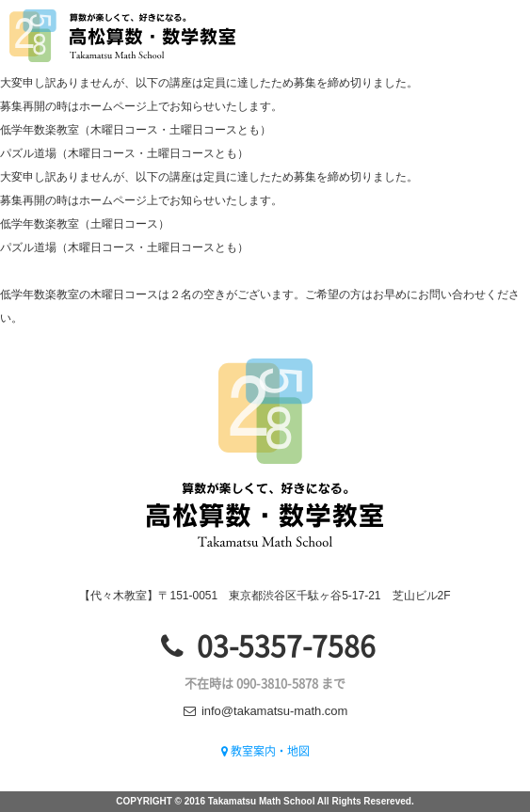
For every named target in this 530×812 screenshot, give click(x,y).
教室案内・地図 (265, 751)
